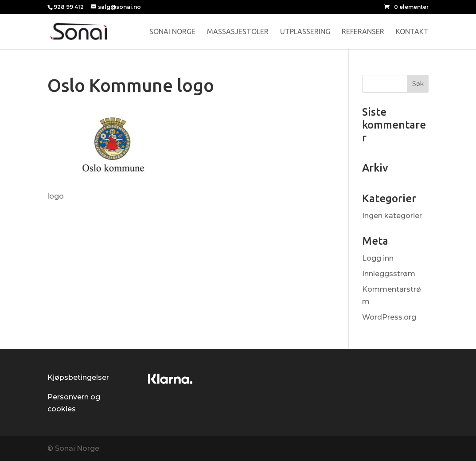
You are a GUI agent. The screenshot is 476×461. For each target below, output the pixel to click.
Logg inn (378, 258)
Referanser (363, 32)
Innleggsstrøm (389, 274)
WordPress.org (389, 317)
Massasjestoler (238, 32)
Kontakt (412, 32)
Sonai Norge (172, 32)
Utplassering (305, 32)
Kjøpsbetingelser (78, 377)
